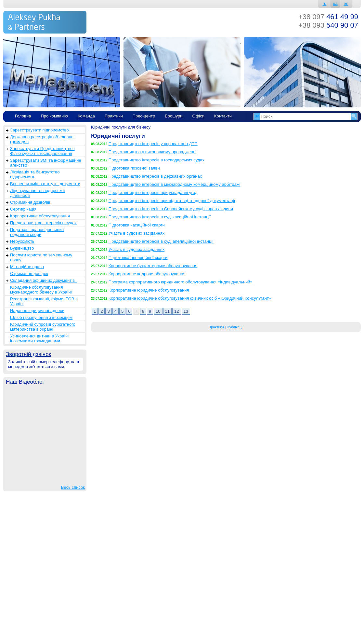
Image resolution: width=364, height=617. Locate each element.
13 (186, 311)
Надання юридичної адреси (37, 311)
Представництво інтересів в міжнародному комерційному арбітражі (175, 184)
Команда (86, 116)
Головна (23, 116)
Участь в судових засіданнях (137, 233)
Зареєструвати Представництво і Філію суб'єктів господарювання (42, 151)
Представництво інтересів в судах (43, 223)
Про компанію (54, 116)
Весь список (73, 487)
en (346, 3)
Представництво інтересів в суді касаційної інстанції (160, 217)
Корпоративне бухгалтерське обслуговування (153, 266)
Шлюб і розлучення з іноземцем (41, 317)
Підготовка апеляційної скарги (138, 258)
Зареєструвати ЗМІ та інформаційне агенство (46, 163)
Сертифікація (23, 209)
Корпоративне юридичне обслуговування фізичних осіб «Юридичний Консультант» (190, 298)
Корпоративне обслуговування (40, 216)
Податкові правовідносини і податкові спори (37, 232)
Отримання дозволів (30, 202)
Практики (114, 116)
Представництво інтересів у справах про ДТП (153, 144)
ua (335, 3)
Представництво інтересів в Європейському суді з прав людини (171, 209)
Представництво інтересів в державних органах (155, 176)
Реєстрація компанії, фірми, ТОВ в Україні (44, 301)
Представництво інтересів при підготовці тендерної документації (172, 201)
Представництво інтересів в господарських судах (156, 160)
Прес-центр (144, 116)
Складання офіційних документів (44, 280)
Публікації (235, 327)
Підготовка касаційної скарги (137, 225)
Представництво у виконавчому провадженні (153, 152)
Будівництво (22, 248)
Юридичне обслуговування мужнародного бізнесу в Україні (41, 290)
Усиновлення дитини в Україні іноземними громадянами (39, 338)
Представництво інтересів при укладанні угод (153, 192)
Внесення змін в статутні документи (45, 184)
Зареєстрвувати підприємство (39, 130)
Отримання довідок (29, 274)
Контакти (223, 116)
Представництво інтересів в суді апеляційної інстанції (161, 241)
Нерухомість (22, 241)
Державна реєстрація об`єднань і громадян (43, 139)
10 (158, 311)
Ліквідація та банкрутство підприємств (35, 174)
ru (325, 3)
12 (176, 311)
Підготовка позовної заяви (134, 168)
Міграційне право (27, 267)
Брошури (174, 116)
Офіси (198, 116)
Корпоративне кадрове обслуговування (147, 274)
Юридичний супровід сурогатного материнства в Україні (43, 327)
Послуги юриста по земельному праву (41, 257)
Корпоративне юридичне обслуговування (149, 290)
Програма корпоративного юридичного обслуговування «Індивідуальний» (181, 282)
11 (167, 311)
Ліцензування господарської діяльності (38, 193)
